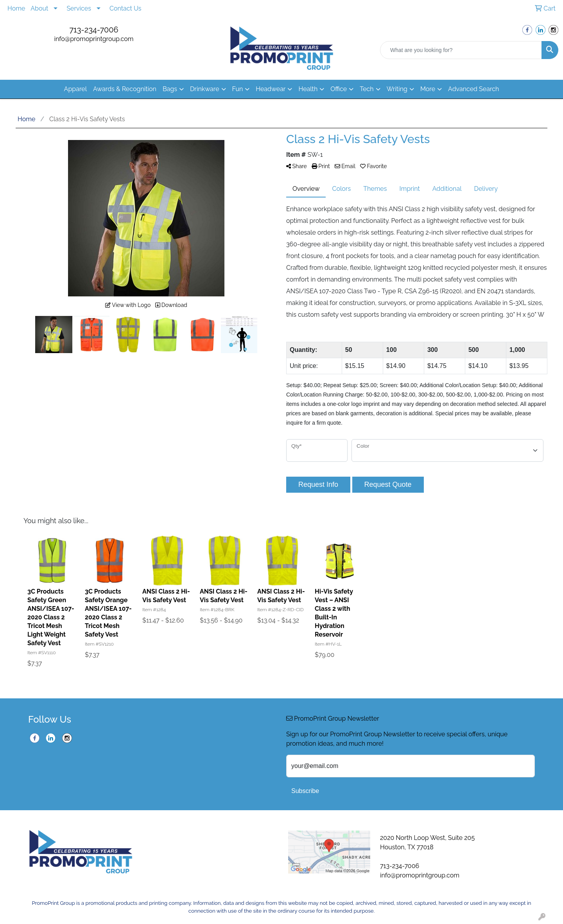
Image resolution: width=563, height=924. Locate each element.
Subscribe (305, 791)
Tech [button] (367, 89)
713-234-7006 (94, 30)
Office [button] (339, 89)
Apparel (75, 89)
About (39, 8)
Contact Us (126, 8)
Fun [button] (238, 89)
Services (79, 8)
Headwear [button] (271, 89)
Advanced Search (473, 89)
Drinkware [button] (205, 89)
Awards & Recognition (125, 89)
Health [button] (308, 89)
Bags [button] (170, 89)
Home (16, 8)
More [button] (428, 89)
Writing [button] (397, 89)
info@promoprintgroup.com (94, 39)
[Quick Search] (461, 50)
